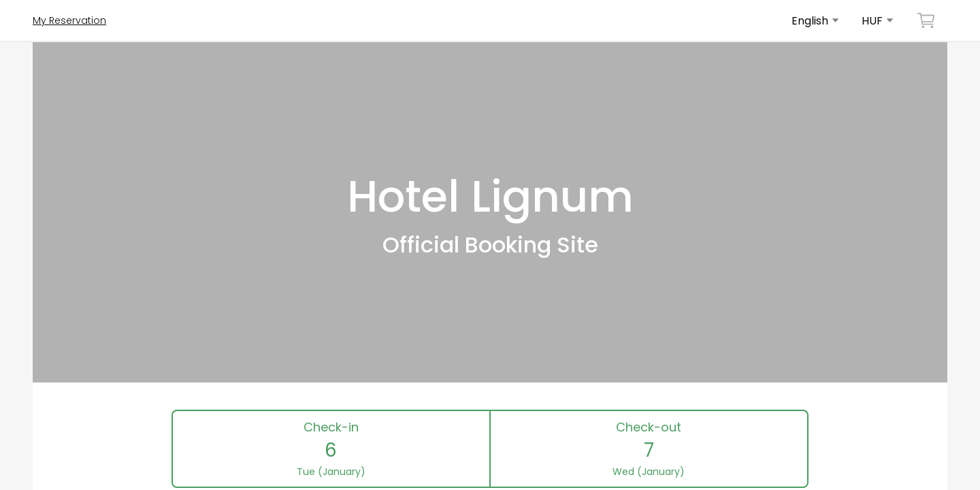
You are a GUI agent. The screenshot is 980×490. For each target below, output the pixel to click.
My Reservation (69, 20)
